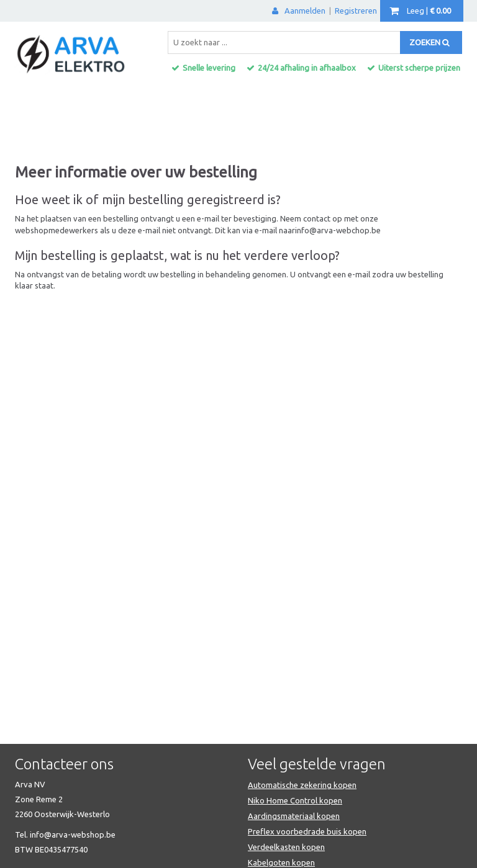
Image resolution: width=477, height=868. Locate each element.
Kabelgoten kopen (281, 862)
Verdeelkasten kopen (286, 847)
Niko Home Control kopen (295, 800)
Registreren (356, 11)
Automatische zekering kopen (302, 785)
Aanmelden (299, 11)
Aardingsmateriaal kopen (294, 816)
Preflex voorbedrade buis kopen (307, 831)
